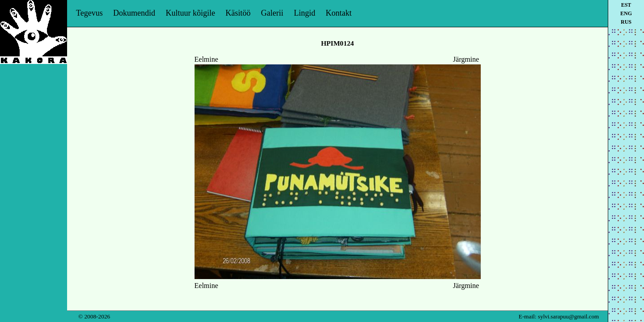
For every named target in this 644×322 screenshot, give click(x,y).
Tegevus (89, 13)
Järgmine (466, 59)
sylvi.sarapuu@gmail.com (568, 316)
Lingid (305, 13)
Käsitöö (238, 13)
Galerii (272, 13)
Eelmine (206, 59)
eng (626, 13)
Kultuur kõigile (190, 13)
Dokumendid (134, 13)
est (626, 5)
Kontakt (339, 13)
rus (626, 22)
